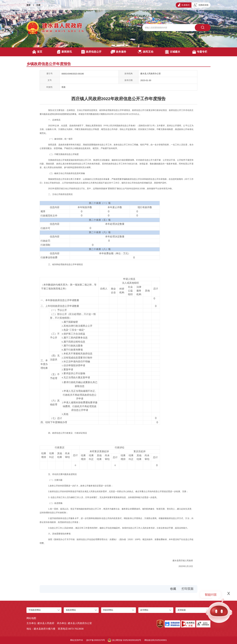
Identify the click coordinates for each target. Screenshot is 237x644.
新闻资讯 (64, 52)
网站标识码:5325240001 (156, 640)
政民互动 (146, 52)
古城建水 (173, 52)
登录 (29, 5)
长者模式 (184, 5)
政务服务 (118, 52)
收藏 (173, 589)
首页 (37, 52)
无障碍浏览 (201, 5)
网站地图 (31, 618)
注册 (38, 5)
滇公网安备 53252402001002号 (125, 640)
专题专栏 (200, 52)
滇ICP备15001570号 (96, 640)
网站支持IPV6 (77, 640)
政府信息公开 (91, 52)
